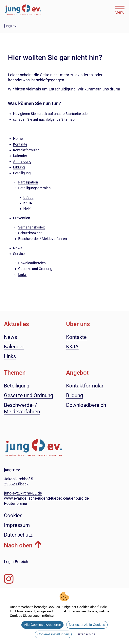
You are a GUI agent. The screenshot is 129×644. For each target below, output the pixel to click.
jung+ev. (11, 26)
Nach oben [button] (18, 545)
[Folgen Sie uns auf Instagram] (9, 579)
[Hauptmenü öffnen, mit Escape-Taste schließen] (120, 9)
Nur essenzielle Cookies (87, 625)
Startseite (73, 114)
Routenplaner (16, 503)
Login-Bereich (16, 562)
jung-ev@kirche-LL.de (23, 493)
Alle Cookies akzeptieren (42, 625)
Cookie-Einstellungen (53, 634)
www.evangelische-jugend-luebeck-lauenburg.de (46, 498)
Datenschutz (86, 634)
